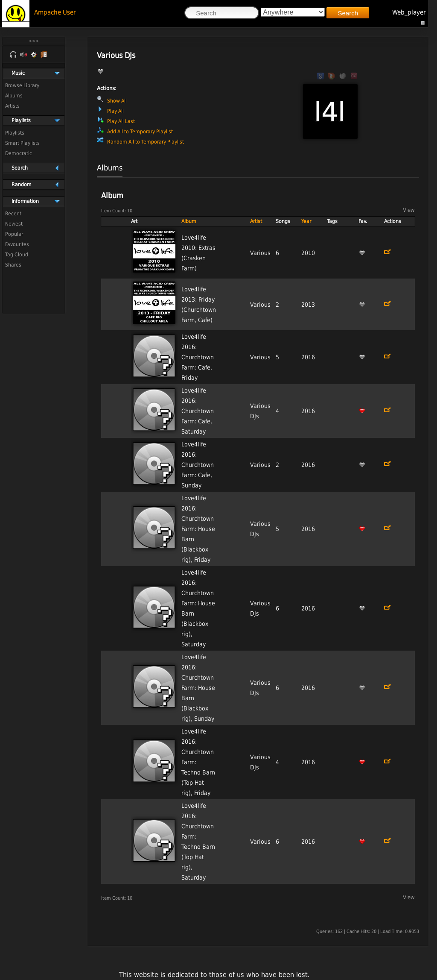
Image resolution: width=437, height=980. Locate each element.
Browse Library (22, 85)
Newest (14, 224)
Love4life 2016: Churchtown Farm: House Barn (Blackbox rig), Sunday (198, 688)
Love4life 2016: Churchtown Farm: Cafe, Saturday (198, 411)
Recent (13, 214)
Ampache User (55, 12)
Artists (12, 106)
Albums (14, 96)
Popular (14, 234)
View (409, 210)
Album (189, 221)
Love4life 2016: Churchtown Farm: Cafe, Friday (198, 357)
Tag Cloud (17, 255)
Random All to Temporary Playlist (146, 142)
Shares (13, 265)
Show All (117, 101)
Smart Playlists (22, 143)
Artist (256, 221)
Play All (115, 111)
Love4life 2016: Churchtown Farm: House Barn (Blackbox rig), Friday (198, 529)
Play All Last (121, 121)
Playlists (15, 133)
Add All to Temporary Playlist (140, 132)
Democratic (19, 153)
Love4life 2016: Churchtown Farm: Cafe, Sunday (198, 465)
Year (306, 221)
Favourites (17, 244)
